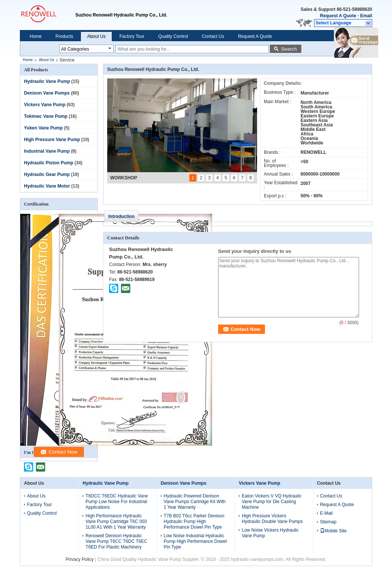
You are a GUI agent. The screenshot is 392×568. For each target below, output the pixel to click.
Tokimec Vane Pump (46, 116)
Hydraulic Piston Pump (49, 163)
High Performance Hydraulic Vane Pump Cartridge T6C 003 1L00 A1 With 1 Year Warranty (116, 521)
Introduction (121, 216)
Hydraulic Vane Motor (47, 186)
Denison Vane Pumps (47, 93)
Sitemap (328, 522)
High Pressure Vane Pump (52, 140)
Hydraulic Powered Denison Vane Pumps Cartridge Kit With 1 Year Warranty (195, 502)
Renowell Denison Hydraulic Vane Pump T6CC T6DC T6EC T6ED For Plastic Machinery (116, 541)
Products (64, 36)
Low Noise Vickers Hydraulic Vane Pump (270, 533)
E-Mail (326, 513)
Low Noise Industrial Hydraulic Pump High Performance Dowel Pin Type (195, 541)
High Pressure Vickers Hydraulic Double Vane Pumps (272, 519)
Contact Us (213, 36)
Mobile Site (333, 531)
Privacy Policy (80, 559)
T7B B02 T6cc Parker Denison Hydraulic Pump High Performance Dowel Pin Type (194, 521)
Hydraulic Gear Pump (47, 174)
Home (36, 36)
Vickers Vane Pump (45, 105)
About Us (96, 36)
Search (289, 49)
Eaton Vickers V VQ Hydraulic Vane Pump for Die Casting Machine (272, 502)
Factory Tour (132, 36)
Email (366, 16)
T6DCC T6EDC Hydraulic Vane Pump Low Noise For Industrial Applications (117, 502)
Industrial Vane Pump (47, 151)
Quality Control (173, 36)
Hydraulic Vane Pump (47, 81)
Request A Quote (338, 16)
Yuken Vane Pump (43, 128)
